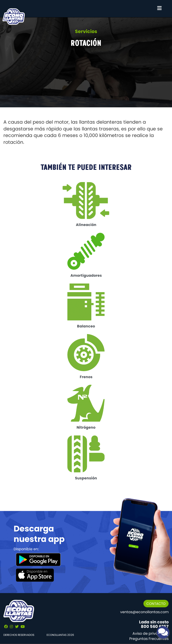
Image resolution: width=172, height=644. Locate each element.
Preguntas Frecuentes (149, 639)
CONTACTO (156, 604)
